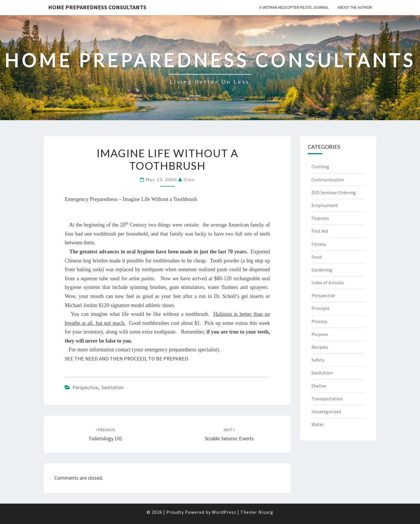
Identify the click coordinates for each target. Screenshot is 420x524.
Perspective (85, 387)
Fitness (319, 244)
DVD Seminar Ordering (334, 192)
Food (316, 257)
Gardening (322, 270)
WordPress (224, 512)
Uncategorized (326, 411)
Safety (318, 360)
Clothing (320, 167)
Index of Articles (328, 283)
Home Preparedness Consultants (97, 7)
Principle (321, 308)
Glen (189, 179)
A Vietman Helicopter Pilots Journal (294, 7)
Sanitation (112, 387)
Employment (325, 205)
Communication (328, 180)
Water (318, 424)
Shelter (319, 386)
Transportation (327, 399)
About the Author (355, 7)
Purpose (320, 334)
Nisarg (266, 512)
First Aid (320, 231)
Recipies (320, 347)
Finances (320, 218)
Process (319, 321)
